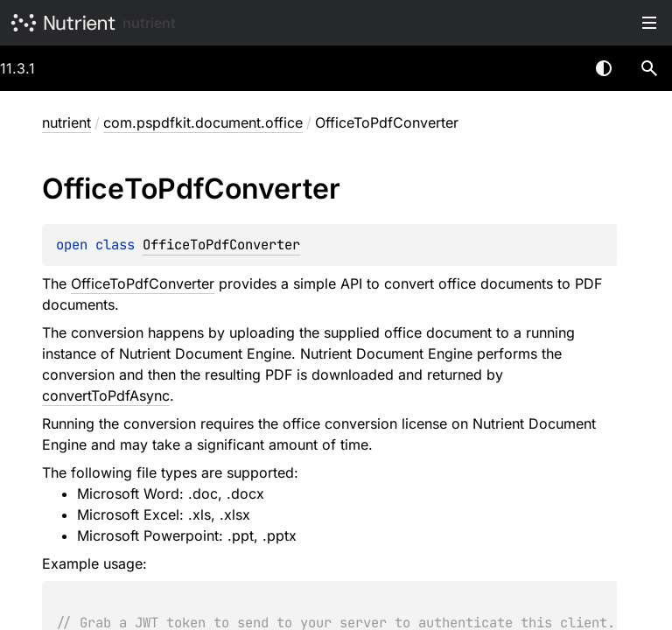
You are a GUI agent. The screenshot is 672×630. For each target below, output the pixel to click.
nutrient (149, 23)
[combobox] (558, 68)
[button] (649, 68)
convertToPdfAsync (106, 395)
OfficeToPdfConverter (221, 245)
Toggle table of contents (649, 23)
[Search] (649, 68)
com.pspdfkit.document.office (203, 122)
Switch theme (604, 68)
